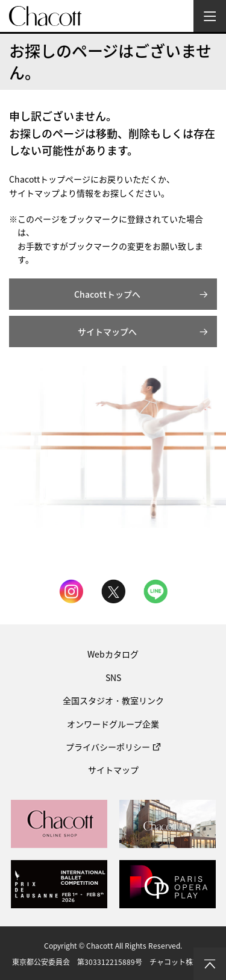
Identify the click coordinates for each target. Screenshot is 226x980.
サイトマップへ (107, 331)
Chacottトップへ (107, 294)
